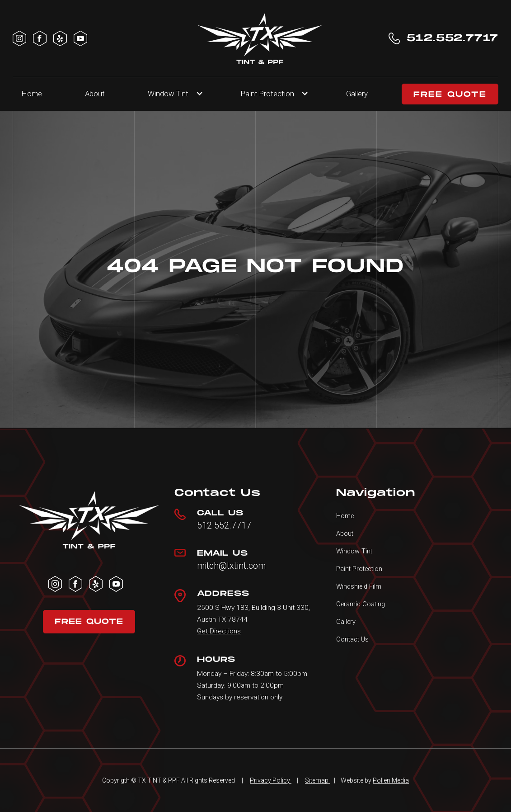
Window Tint (168, 94)
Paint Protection (359, 569)
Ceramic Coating (361, 604)
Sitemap (317, 780)
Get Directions (219, 631)
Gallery (357, 94)
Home (32, 94)
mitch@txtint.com (231, 566)
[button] (173, 94)
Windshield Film (359, 586)
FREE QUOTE (450, 94)
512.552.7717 (224, 526)
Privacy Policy (271, 780)
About (95, 94)
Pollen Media (391, 780)
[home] (260, 38)
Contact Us (352, 639)
